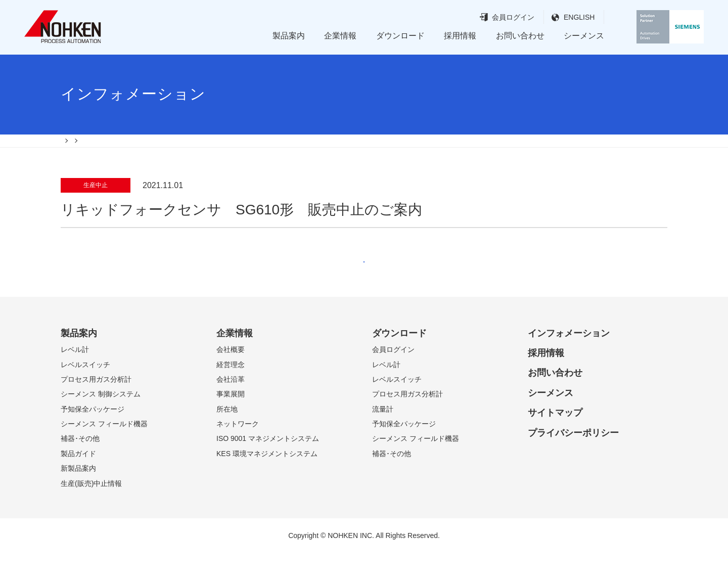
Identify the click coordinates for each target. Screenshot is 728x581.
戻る (364, 280)
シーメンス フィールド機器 (104, 452)
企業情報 (340, 36)
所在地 (227, 437)
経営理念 (231, 393)
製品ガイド (78, 482)
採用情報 (460, 36)
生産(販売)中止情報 (91, 512)
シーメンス (584, 36)
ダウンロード (400, 36)
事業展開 (231, 422)
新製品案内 (78, 497)
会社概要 (231, 378)
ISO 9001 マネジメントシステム (268, 467)
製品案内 (289, 36)
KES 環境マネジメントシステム (267, 482)
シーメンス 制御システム (101, 422)
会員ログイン (494, 17)
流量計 (383, 437)
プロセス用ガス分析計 (96, 408)
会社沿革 (231, 408)
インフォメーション (569, 362)
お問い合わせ (520, 36)
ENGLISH (560, 17)
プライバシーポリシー (573, 461)
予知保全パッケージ (93, 437)
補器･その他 (80, 467)
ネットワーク (238, 452)
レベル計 (75, 378)
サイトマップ (555, 441)
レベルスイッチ (85, 393)
